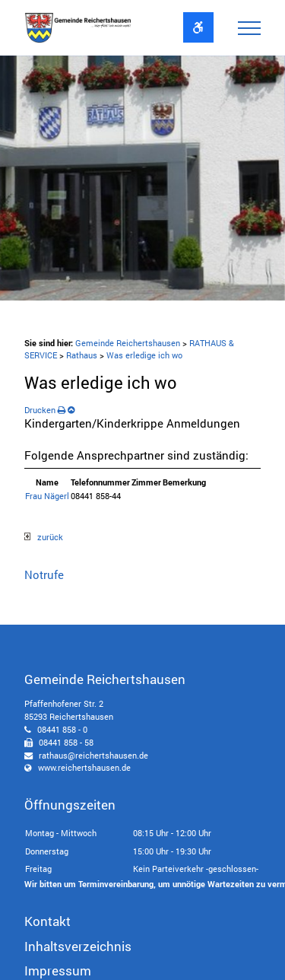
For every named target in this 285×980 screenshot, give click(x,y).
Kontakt (47, 921)
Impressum (58, 970)
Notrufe (44, 574)
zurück (44, 537)
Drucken (45, 410)
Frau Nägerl (47, 496)
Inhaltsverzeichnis (78, 946)
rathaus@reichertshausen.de (93, 755)
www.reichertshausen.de (84, 767)
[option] (142, 178)
